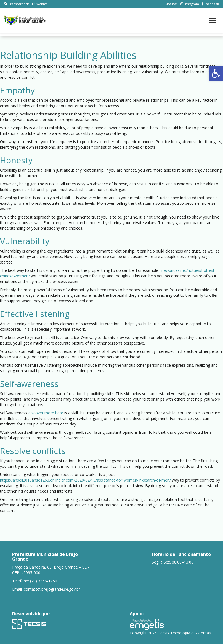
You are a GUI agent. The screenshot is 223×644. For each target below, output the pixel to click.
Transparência (17, 4)
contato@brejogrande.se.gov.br (52, 589)
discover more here (46, 413)
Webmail (41, 4)
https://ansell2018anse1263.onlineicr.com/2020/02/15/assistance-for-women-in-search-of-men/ (85, 480)
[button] (216, 73)
